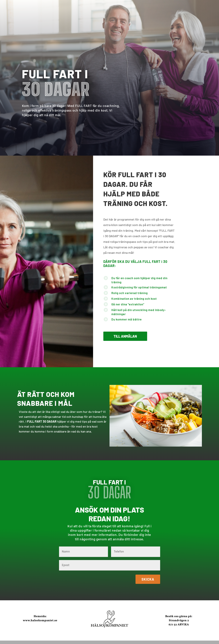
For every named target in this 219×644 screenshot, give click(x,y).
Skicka (148, 579)
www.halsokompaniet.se (40, 621)
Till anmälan (125, 336)
